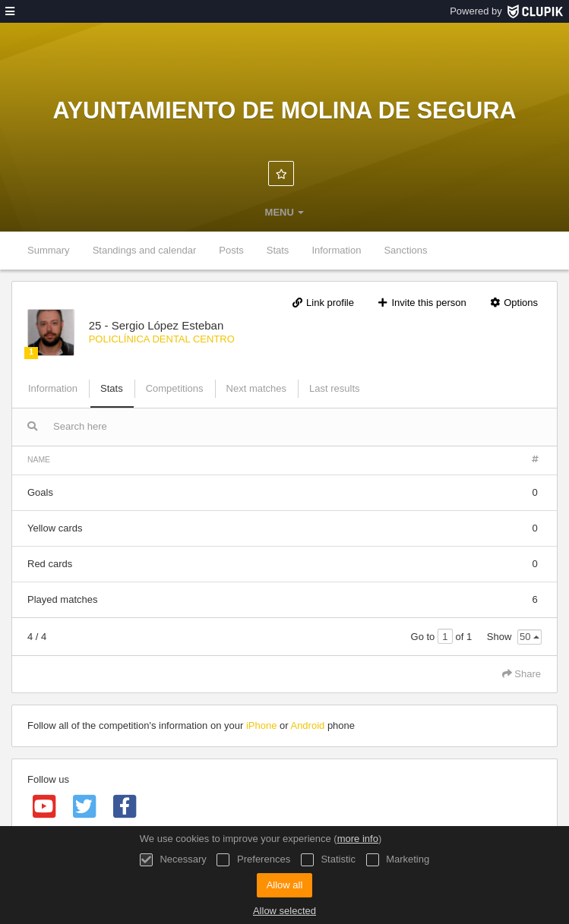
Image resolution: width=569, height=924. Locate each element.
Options (513, 303)
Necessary (173, 860)
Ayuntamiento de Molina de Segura (284, 110)
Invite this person (422, 303)
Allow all (285, 885)
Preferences (253, 860)
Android (307, 725)
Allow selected (284, 911)
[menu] (10, 11)
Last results (334, 388)
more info (358, 839)
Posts (231, 250)
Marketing (398, 860)
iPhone (261, 725)
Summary (49, 250)
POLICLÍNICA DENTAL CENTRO (162, 339)
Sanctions (405, 250)
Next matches (256, 388)
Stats (278, 250)
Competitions (175, 388)
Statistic (328, 860)
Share (522, 674)
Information (336, 250)
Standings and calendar (145, 250)
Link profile (322, 303)
